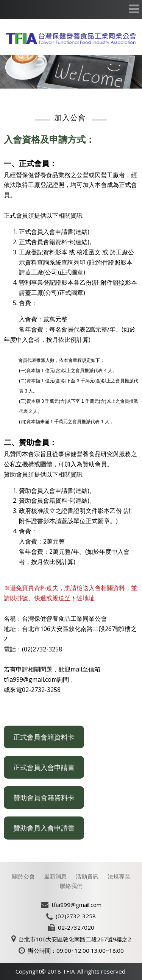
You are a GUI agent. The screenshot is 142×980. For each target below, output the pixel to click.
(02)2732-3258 (76, 916)
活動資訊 (87, 876)
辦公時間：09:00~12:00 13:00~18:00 (76, 950)
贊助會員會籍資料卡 (44, 798)
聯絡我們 (71, 886)
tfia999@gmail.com (76, 905)
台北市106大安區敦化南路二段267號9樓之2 (75, 939)
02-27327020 (76, 927)
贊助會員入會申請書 (44, 828)
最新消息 (55, 876)
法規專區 (119, 876)
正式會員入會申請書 (44, 767)
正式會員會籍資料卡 (44, 737)
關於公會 (23, 876)
